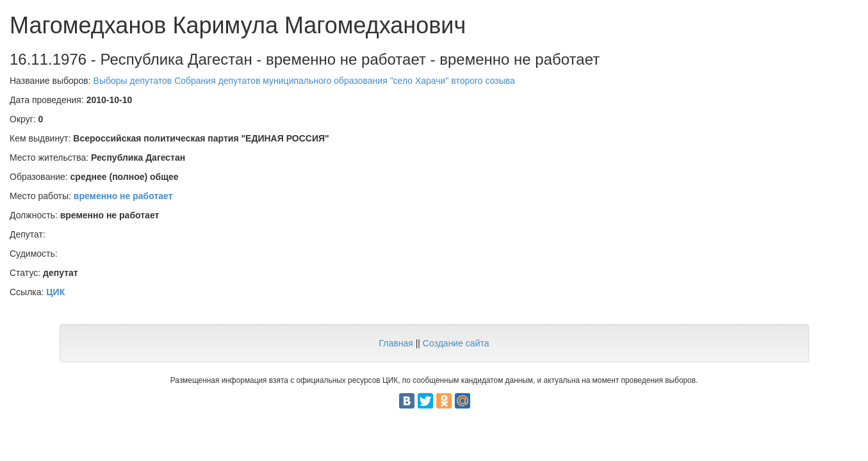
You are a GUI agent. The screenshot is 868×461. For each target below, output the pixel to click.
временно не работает (123, 196)
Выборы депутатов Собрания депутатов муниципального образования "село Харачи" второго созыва (304, 81)
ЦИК (55, 292)
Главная (396, 343)
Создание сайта (456, 343)
